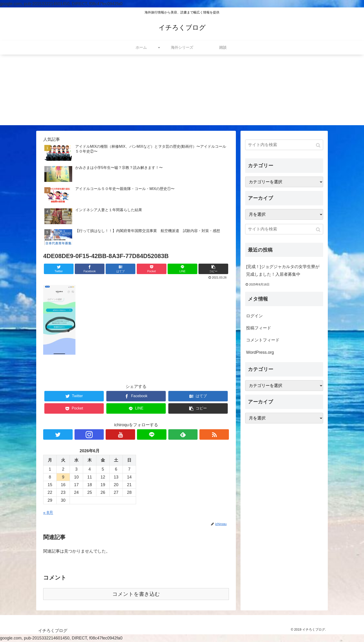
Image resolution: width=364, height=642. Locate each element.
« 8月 (48, 513)
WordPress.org (260, 352)
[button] (319, 145)
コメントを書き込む (136, 594)
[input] (284, 145)
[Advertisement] (182, 93)
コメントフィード (263, 340)
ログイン (254, 316)
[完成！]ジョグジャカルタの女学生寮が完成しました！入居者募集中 (283, 270)
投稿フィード (259, 328)
